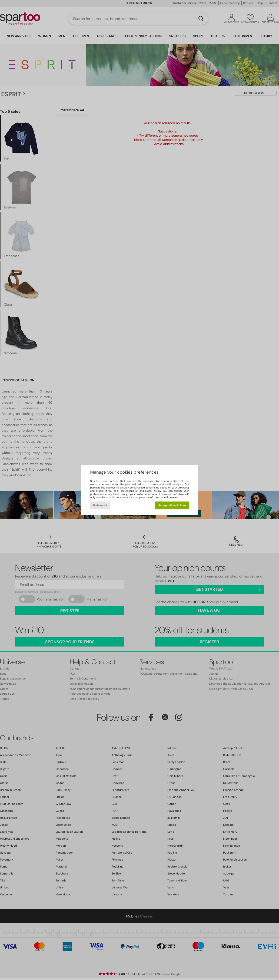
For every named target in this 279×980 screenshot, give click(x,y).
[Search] (201, 19)
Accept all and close (172, 505)
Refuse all (100, 505)
